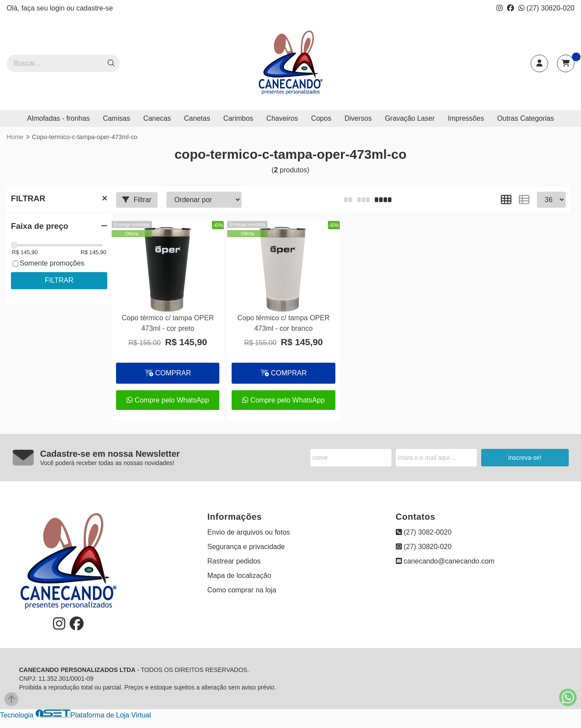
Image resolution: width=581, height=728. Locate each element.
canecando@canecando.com (445, 561)
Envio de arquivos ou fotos (249, 532)
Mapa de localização (239, 576)
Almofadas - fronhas (58, 118)
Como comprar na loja (242, 590)
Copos (321, 118)
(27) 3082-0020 (424, 532)
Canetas (197, 118)
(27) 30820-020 (546, 8)
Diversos (358, 118)
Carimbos (238, 118)
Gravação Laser (410, 118)
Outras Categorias (525, 118)
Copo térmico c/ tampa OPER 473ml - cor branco (283, 323)
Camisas (116, 118)
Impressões (466, 118)
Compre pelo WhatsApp (168, 400)
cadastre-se (95, 8)
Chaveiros (282, 118)
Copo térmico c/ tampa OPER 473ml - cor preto (168, 323)
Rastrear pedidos (234, 561)
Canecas (157, 118)
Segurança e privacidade (246, 547)
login (58, 8)
